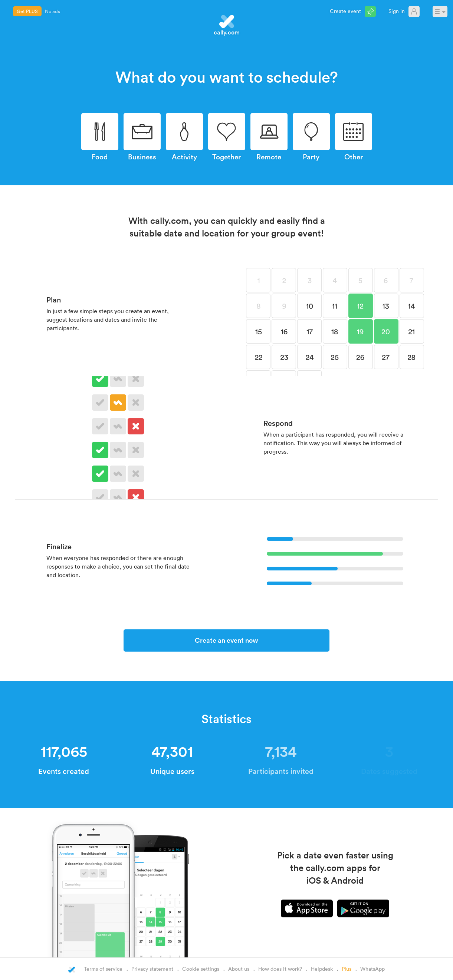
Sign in (397, 11)
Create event (345, 11)
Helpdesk (322, 969)
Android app (363, 908)
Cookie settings (201, 969)
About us (239, 969)
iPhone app (307, 908)
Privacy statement (152, 969)
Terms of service (103, 969)
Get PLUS (27, 11)
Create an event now (226, 640)
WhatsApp (372, 969)
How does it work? (280, 969)
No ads (52, 11)
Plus (347, 969)
